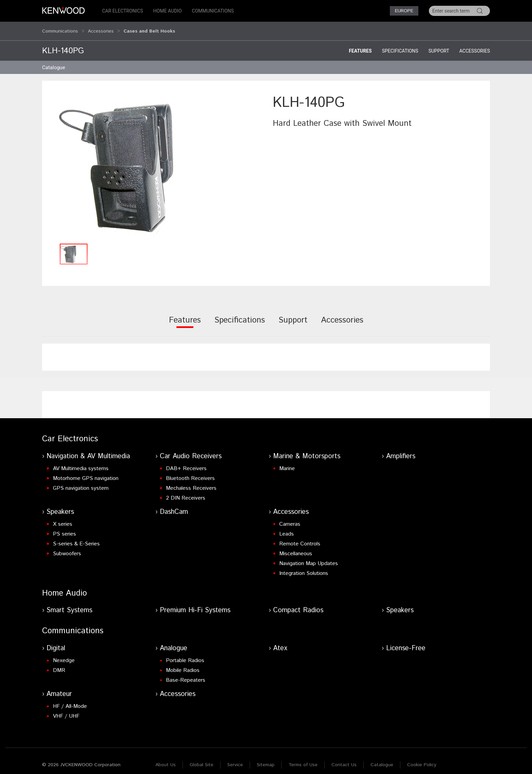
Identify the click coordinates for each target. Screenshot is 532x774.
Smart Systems (69, 604)
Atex (280, 642)
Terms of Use (303, 758)
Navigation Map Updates (309, 557)
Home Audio (168, 11)
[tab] (185, 318)
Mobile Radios (183, 664)
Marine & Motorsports (307, 450)
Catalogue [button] (54, 61)
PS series (64, 528)
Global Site (202, 758)
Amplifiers (401, 450)
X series (63, 518)
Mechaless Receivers (191, 482)
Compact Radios (298, 604)
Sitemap (266, 758)
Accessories (101, 28)
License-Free (406, 642)
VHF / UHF (66, 710)
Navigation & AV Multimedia (88, 450)
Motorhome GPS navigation (86, 472)
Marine (287, 462)
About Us (166, 758)
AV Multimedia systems (81, 462)
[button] (154, 160)
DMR (59, 664)
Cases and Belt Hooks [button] (149, 28)
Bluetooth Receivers (190, 472)
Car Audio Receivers (191, 450)
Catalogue (382, 758)
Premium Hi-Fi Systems (195, 604)
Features (360, 44)
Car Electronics (123, 11)
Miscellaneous (296, 547)
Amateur (59, 688)
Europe (404, 11)
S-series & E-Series (76, 537)
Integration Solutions (304, 567)
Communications (213, 11)
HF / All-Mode (70, 700)
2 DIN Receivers (186, 492)
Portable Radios (185, 654)
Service (235, 758)
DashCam (174, 506)
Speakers (60, 506)
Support (439, 44)
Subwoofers (67, 547)
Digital (56, 642)
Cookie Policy (422, 758)
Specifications (400, 44)
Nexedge (64, 654)
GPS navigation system (81, 482)
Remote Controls (300, 537)
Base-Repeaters (186, 674)
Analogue (174, 642)
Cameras (290, 518)
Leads (287, 528)
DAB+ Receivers (186, 462)
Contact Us (344, 758)
